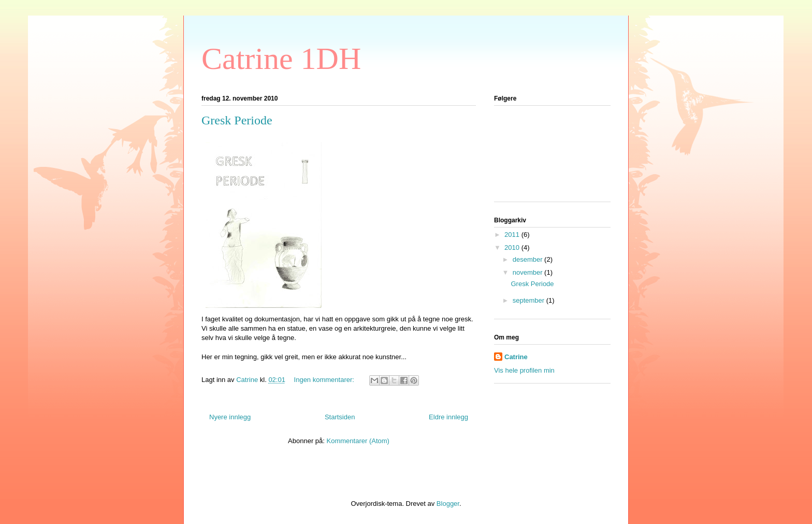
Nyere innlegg (230, 417)
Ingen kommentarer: (325, 380)
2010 (513, 247)
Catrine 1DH (281, 59)
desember (528, 259)
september (530, 300)
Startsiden (340, 417)
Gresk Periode (237, 120)
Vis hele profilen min (524, 370)
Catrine (516, 357)
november (528, 272)
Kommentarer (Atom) (358, 441)
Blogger (448, 504)
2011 (513, 235)
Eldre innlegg (448, 417)
